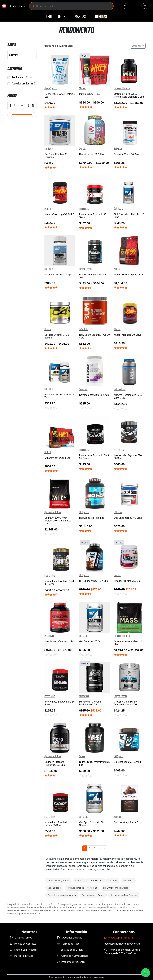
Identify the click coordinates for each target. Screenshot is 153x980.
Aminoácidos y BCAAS (58, 881)
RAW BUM (83, 329)
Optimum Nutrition (122, 88)
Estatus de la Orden (70, 950)
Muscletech (84, 696)
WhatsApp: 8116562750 (119, 938)
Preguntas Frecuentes (71, 962)
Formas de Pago (68, 944)
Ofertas (101, 17)
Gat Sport (49, 149)
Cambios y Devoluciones (73, 956)
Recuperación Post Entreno (124, 895)
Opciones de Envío (70, 938)
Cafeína (79, 881)
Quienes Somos (21, 938)
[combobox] (16, 55)
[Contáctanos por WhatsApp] (146, 973)
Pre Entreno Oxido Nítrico (115, 888)
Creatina (113, 881)
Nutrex (82, 756)
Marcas (80, 17)
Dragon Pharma (86, 269)
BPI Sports (84, 512)
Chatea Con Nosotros (24, 950)
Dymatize (83, 149)
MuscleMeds (50, 636)
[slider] (10, 115)
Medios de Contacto (23, 944)
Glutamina (128, 881)
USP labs (118, 512)
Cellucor (48, 329)
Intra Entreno (54, 888)
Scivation (118, 149)
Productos (54, 17)
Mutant (82, 88)
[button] (31, 78)
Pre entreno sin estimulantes (62, 895)
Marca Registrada (22, 956)
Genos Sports (51, 88)
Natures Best (120, 389)
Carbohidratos (96, 881)
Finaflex (117, 575)
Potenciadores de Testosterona (82, 888)
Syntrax (117, 817)
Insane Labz (84, 209)
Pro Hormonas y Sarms (93, 895)
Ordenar (137, 46)
